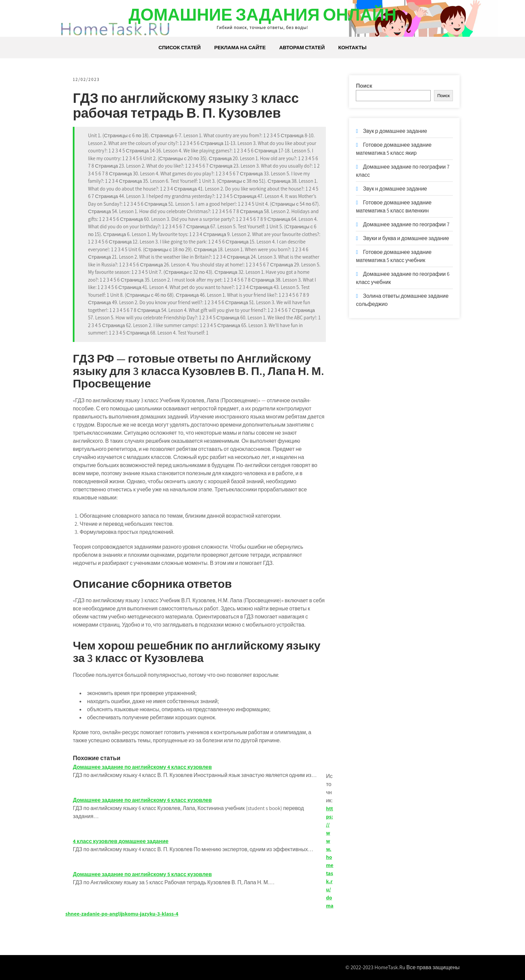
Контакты (352, 47)
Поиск (364, 86)
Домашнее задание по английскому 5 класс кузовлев (143, 874)
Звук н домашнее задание (395, 189)
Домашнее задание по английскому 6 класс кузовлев (143, 800)
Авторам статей (302, 47)
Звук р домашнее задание (395, 131)
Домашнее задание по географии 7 (406, 224)
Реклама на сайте (240, 47)
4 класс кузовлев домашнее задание (122, 841)
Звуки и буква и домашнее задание (406, 238)
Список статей (179, 47)
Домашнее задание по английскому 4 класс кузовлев (143, 767)
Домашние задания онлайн (262, 14)
